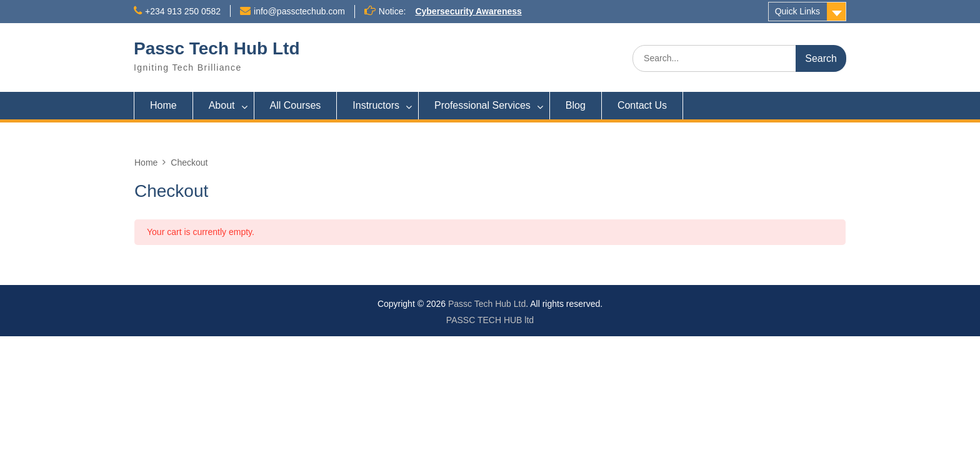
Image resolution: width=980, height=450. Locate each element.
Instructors (376, 105)
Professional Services (482, 105)
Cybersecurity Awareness (468, 11)
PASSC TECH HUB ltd (490, 320)
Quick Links (797, 11)
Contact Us (642, 105)
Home (163, 105)
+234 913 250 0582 (183, 11)
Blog (576, 105)
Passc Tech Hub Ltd (217, 48)
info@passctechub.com (299, 11)
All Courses (296, 105)
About (222, 105)
